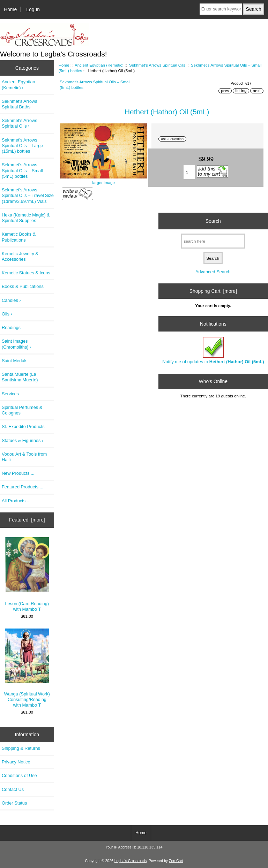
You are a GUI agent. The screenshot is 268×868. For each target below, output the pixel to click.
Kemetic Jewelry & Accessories (20, 256)
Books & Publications (23, 286)
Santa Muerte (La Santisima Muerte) (20, 377)
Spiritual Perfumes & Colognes (22, 410)
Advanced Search (213, 272)
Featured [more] (27, 520)
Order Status (14, 803)
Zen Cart (176, 861)
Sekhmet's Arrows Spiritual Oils (157, 65)
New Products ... (18, 473)
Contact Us (13, 789)
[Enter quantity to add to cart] (189, 172)
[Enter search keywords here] (221, 9)
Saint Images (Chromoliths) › (16, 344)
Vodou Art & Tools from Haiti (24, 457)
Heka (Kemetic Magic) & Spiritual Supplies (26, 218)
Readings (11, 328)
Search (213, 221)
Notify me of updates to (213, 351)
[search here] (213, 241)
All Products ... (16, 501)
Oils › (7, 314)
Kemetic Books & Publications (19, 237)
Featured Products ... (23, 487)
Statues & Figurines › (23, 440)
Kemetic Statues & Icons (26, 273)
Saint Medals (15, 361)
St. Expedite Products (23, 427)
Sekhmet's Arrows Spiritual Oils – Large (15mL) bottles (22, 146)
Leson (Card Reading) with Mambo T (27, 574)
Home (10, 9)
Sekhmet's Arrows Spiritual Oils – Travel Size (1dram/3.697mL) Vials (28, 195)
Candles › (11, 300)
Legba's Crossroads (131, 861)
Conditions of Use (19, 775)
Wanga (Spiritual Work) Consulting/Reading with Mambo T (27, 668)
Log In (33, 9)
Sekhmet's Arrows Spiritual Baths (20, 104)
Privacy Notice (16, 762)
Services (10, 394)
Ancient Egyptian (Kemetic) (99, 65)
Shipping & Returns (21, 748)
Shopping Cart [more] (213, 291)
